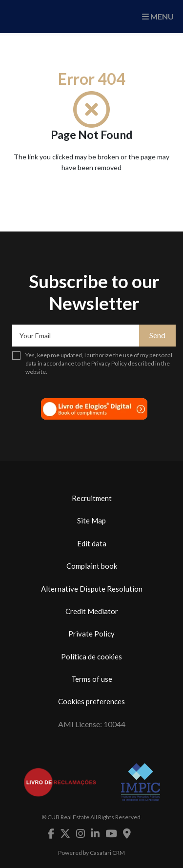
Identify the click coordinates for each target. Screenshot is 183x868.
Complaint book (92, 566)
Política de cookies (91, 656)
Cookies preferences (91, 701)
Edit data (92, 543)
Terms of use (92, 679)
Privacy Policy (109, 363)
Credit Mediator (92, 611)
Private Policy (91, 634)
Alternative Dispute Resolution (92, 589)
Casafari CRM (107, 853)
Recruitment (92, 498)
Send (157, 335)
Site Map (91, 521)
